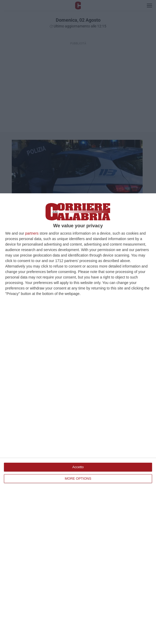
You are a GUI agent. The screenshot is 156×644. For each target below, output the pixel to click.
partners (32, 233)
